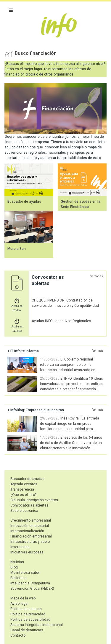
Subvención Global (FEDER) (32, 589)
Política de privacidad (28, 614)
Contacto (18, 635)
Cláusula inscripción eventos (34, 500)
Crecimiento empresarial (31, 520)
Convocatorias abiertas (29, 505)
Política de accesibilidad (30, 620)
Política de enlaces (26, 609)
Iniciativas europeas (27, 552)
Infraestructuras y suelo (30, 542)
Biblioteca (18, 578)
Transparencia (22, 489)
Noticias (17, 562)
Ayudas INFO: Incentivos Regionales (61, 321)
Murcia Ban (17, 249)
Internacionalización (27, 531)
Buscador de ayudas (24, 201)
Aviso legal (19, 604)
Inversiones (20, 547)
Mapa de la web (23, 598)
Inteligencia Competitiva (30, 583)
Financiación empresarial (31, 536)
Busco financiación (36, 53)
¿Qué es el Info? (23, 495)
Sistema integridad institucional (37, 625)
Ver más (98, 351)
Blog (14, 567)
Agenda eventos (24, 484)
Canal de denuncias (27, 630)
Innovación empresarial (30, 526)
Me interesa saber (25, 573)
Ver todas (97, 276)
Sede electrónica (24, 511)
